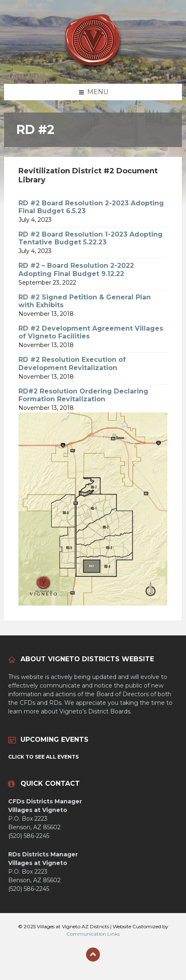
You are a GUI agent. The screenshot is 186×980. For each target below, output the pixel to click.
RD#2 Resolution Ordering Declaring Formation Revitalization (83, 395)
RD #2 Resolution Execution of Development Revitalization (72, 363)
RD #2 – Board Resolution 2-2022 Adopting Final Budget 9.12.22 (76, 269)
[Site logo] (93, 68)
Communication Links (93, 934)
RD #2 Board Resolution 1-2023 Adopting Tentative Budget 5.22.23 (91, 238)
